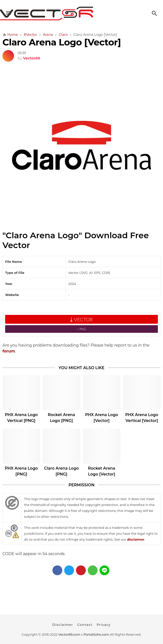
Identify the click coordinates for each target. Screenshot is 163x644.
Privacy (104, 625)
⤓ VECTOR (81, 319)
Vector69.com (69, 634)
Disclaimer (63, 625)
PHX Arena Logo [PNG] (21, 471)
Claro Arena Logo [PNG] (62, 471)
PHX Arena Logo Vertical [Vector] (142, 418)
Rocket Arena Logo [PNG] (61, 418)
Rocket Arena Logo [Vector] (102, 471)
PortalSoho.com (96, 634)
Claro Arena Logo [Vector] (62, 42)
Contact (85, 625)
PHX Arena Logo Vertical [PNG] (21, 418)
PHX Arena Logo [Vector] (101, 418)
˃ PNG (82, 329)
